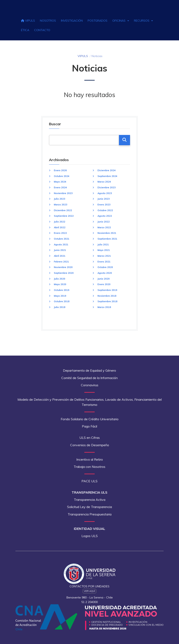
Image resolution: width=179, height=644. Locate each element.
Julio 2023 (60, 199)
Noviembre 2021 (107, 233)
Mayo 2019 (60, 296)
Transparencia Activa (90, 500)
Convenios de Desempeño (90, 445)
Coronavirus (90, 385)
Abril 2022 (60, 227)
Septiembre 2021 (107, 239)
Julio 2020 (60, 279)
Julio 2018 (60, 307)
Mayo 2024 (60, 182)
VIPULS (28, 21)
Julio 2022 (60, 222)
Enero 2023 (104, 205)
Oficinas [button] (121, 21)
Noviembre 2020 (63, 267)
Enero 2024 (60, 187)
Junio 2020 (104, 279)
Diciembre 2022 (63, 210)
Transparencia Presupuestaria (90, 514)
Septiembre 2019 (107, 290)
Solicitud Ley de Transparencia (89, 507)
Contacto (42, 30)
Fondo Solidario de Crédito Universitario (90, 419)
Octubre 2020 (105, 267)
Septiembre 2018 (107, 301)
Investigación (72, 21)
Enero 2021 (104, 262)
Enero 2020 (104, 284)
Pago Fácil (89, 426)
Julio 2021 (103, 245)
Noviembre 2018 (107, 296)
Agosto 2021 (61, 245)
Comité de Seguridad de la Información (89, 378)
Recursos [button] (143, 21)
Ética (25, 30)
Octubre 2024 (62, 176)
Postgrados (98, 21)
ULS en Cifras (90, 438)
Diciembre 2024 (107, 170)
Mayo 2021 (104, 250)
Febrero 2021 (61, 262)
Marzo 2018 (104, 307)
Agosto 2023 (105, 193)
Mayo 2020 (60, 284)
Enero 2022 (60, 233)
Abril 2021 (60, 256)
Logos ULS (90, 536)
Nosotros (48, 21)
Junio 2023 (104, 199)
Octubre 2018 (62, 301)
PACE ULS (89, 481)
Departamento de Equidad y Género (89, 370)
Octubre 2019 (62, 290)
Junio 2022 (104, 222)
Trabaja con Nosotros (89, 467)
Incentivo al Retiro (90, 459)
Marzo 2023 (61, 205)
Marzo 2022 (104, 227)
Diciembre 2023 (107, 187)
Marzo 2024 (104, 182)
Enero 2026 (60, 170)
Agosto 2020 (105, 273)
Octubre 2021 (62, 239)
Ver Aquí (89, 591)
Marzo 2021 (104, 256)
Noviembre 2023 (63, 193)
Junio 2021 (60, 250)
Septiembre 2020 (64, 273)
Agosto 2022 (105, 216)
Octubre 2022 (105, 210)
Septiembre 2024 (107, 176)
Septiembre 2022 (64, 216)
